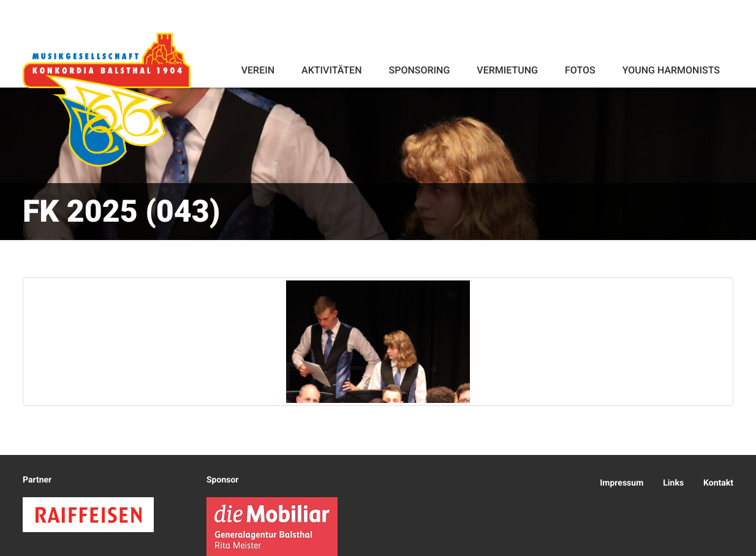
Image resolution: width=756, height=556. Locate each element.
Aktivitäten (331, 70)
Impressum (622, 483)
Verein (258, 70)
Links (673, 483)
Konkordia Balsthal (107, 99)
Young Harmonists (671, 70)
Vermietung (507, 70)
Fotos (580, 70)
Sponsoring (419, 70)
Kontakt (718, 483)
